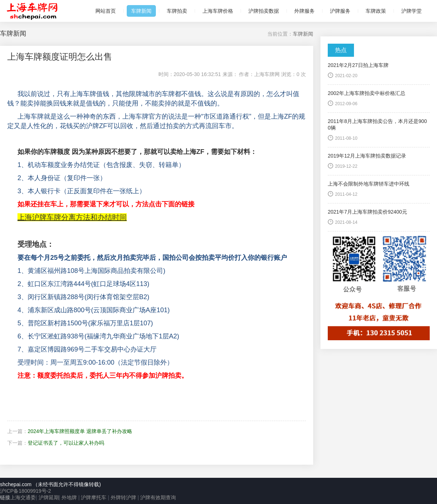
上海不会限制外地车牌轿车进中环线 (369, 184)
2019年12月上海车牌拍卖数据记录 (367, 156)
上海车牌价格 (218, 11)
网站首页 (106, 11)
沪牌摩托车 (94, 497)
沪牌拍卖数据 (264, 11)
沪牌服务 (340, 11)
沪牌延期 (49, 497)
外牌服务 (304, 11)
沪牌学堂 (412, 11)
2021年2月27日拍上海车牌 (358, 65)
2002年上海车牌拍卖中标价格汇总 (367, 93)
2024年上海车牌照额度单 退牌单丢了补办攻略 (80, 431)
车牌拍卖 (177, 11)
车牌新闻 (141, 11)
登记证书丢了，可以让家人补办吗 (66, 443)
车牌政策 (376, 11)
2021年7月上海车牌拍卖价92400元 (367, 212)
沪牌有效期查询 (158, 497)
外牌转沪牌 (123, 497)
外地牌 (69, 497)
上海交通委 (23, 497)
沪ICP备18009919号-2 (25, 491)
